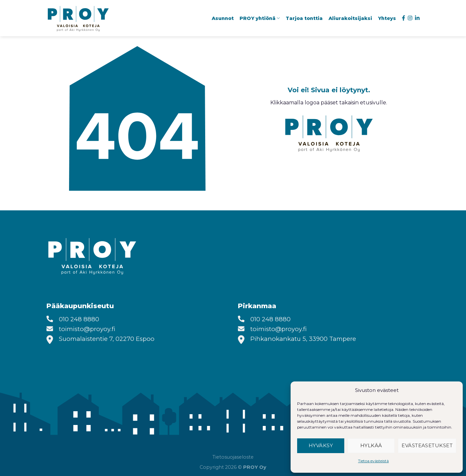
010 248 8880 (79, 319)
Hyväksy (321, 445)
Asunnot (223, 18)
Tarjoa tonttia (304, 18)
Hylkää (371, 445)
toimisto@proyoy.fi (87, 329)
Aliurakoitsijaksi (350, 18)
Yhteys (387, 18)
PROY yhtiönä (260, 18)
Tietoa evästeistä (373, 461)
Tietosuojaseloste (233, 457)
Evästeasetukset (427, 445)
